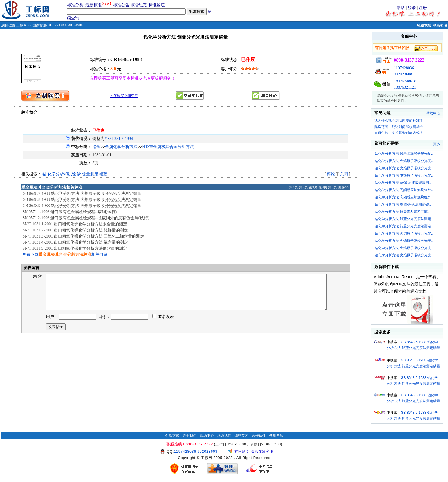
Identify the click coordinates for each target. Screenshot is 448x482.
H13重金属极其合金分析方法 (168, 147)
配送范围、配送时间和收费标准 (399, 127)
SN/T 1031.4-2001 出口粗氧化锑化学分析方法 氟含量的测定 (75, 242)
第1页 (294, 187)
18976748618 (405, 81)
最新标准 (93, 5)
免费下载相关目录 (65, 255)
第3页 (313, 187)
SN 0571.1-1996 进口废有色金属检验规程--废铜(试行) (69, 212)
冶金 (96, 147)
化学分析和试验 (62, 174)
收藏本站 (424, 26)
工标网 (21, 25)
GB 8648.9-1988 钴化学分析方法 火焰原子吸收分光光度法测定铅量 (82, 206)
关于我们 (189, 436)
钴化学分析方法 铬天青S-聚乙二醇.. (402, 212)
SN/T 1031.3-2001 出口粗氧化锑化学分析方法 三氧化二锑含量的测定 (83, 236)
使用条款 (276, 436)
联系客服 (440, 26)
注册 (423, 8)
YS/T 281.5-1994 (119, 139)
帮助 (401, 8)
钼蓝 (103, 174)
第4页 (323, 187)
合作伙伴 (259, 436)
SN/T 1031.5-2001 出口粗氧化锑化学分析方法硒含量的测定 (75, 248)
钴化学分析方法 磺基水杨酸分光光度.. (404, 154)
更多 (437, 144)
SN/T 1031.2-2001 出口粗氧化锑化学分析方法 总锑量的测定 (75, 230)
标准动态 (138, 5)
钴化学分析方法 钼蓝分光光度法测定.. (404, 219)
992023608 (403, 74)
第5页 (333, 187)
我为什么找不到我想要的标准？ (399, 121)
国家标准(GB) (43, 25)
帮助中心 (433, 113)
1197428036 (404, 68)
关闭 (344, 174)
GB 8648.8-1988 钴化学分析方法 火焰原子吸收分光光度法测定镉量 (82, 200)
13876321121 (405, 87)
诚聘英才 (241, 436)
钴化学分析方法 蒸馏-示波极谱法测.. (403, 183)
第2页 (304, 187)
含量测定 (90, 174)
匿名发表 (163, 324)
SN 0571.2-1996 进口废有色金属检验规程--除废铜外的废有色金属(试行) (86, 218)
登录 (412, 8)
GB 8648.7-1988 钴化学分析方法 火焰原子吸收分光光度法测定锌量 (82, 194)
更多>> (344, 187)
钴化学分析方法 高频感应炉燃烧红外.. (404, 190)
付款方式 (172, 436)
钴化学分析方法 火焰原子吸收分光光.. (404, 161)
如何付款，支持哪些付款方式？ (399, 133)
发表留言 (31, 268)
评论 (331, 174)
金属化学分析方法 (121, 147)
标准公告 (121, 5)
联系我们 (224, 436)
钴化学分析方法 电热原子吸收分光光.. (404, 175)
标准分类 (75, 5)
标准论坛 (157, 5)
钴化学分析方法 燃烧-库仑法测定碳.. (403, 204)
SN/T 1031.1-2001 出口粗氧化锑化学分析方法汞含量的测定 (75, 224)
